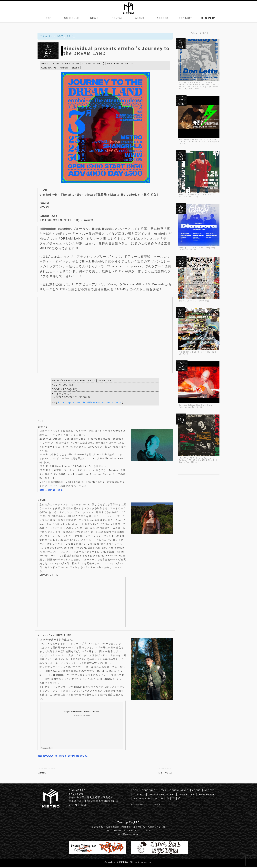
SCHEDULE (72, 19)
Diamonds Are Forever (162, 795)
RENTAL (117, 19)
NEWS (94, 19)
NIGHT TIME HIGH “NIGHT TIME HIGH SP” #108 (198, 353)
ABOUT (140, 19)
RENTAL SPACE (179, 791)
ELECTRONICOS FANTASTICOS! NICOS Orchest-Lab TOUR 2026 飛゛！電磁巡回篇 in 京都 (199, 141)
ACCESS (163, 19)
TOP (49, 19)
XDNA (42, 773)
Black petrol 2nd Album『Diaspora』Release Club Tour (198, 249)
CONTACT (185, 19)
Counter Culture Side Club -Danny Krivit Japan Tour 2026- (196, 406)
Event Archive (187, 795)
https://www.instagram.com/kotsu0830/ (63, 756)
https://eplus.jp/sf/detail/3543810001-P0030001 (90, 403)
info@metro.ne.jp (128, 835)
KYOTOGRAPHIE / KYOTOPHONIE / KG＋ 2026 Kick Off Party (198, 196)
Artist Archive (207, 795)
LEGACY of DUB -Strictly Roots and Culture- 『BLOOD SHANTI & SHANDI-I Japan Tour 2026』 (198, 460)
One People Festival (145, 799)
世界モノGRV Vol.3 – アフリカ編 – (195, 301)
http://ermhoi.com (51, 491)
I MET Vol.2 (164, 773)
